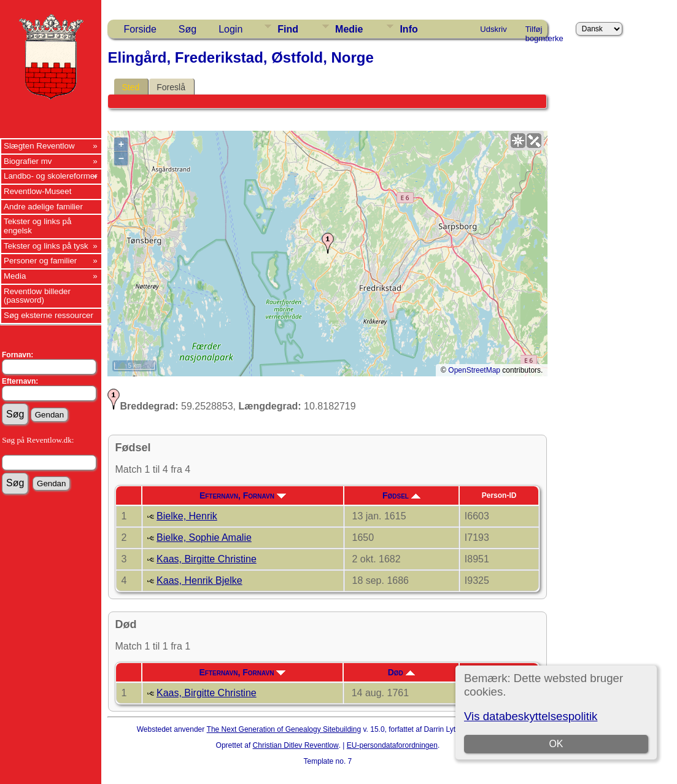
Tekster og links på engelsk (37, 226)
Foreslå (171, 87)
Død (401, 672)
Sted (130, 87)
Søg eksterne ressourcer (48, 315)
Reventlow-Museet (37, 191)
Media (15, 276)
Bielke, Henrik (187, 516)
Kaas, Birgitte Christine (207, 559)
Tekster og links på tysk (46, 246)
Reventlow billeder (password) (37, 296)
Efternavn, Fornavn (243, 495)
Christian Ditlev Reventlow (296, 745)
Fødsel (401, 495)
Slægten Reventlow (39, 146)
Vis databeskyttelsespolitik (531, 716)
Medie (349, 29)
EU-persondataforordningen (392, 745)
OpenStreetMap (474, 370)
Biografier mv (28, 161)
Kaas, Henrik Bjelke (199, 580)
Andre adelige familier (43, 207)
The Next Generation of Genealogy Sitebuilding (284, 729)
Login (230, 29)
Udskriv (493, 29)
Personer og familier (40, 261)
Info (408, 29)
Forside (140, 29)
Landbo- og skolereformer (51, 176)
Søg (188, 29)
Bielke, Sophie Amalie (204, 538)
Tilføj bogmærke (544, 31)
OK (556, 744)
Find (288, 29)
